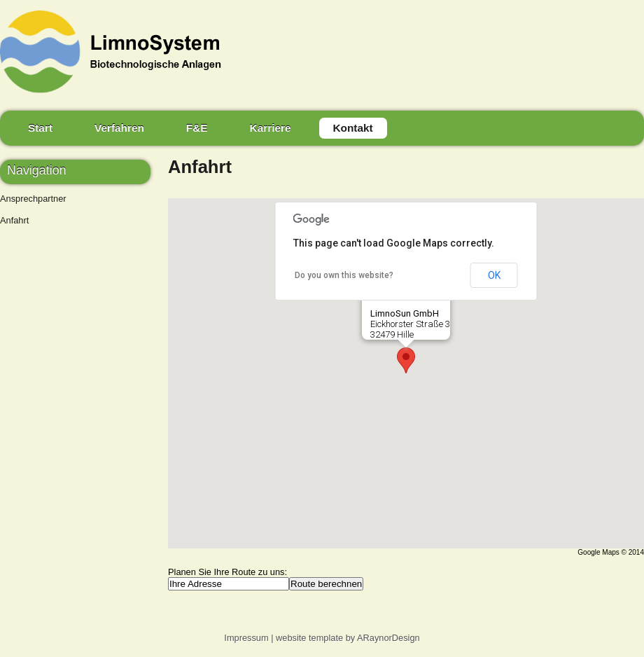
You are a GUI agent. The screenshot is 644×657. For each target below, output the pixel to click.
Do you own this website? (344, 275)
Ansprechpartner (33, 199)
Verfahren (119, 128)
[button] (406, 360)
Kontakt (353, 128)
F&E (197, 128)
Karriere (271, 128)
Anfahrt (14, 220)
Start (40, 128)
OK (494, 275)
